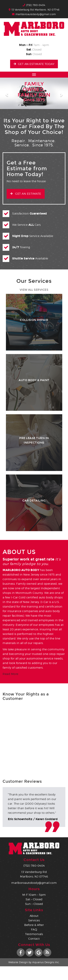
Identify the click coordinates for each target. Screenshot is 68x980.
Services (34, 920)
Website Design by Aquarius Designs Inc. (34, 962)
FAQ (34, 930)
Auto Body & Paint (34, 380)
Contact (34, 939)
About (34, 916)
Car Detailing (34, 501)
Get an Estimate (26, 194)
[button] (5, 93)
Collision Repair (34, 320)
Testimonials (34, 934)
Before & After (34, 925)
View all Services (34, 290)
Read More (10, 674)
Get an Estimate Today (34, 64)
